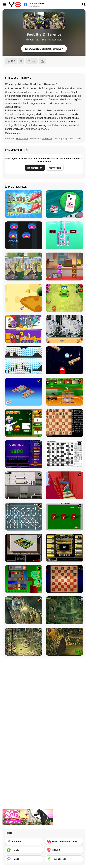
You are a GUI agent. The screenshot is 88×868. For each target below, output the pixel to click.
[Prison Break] (24, 485)
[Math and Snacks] (64, 298)
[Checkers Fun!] (64, 579)
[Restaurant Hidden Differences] (64, 329)
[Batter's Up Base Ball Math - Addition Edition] (64, 392)
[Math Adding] (24, 423)
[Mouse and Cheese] (64, 267)
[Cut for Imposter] (64, 360)
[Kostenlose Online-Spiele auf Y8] (15, 5)
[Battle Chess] (64, 423)
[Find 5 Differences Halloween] (24, 329)
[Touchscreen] (64, 859)
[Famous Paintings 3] (24, 267)
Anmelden (55, 168)
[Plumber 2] (24, 517)
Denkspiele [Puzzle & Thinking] (22, 138)
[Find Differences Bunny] (24, 204)
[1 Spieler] (24, 841)
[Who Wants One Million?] (24, 454)
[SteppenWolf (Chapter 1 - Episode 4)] (64, 642)
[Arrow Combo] (24, 235)
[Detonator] (24, 392)
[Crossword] (64, 454)
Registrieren (35, 168)
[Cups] (64, 517)
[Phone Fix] (64, 204)
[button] (13, 133)
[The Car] (24, 548)
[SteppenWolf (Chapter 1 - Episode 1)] (24, 610)
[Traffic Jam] (24, 579)
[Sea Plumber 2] (64, 235)
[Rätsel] (24, 859)
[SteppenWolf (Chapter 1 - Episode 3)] (24, 642)
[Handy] (24, 850)
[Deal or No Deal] (64, 548)
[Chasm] (64, 485)
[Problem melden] (32, 61)
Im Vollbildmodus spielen (44, 49)
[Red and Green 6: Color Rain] (24, 360)
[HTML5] (64, 850)
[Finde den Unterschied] (64, 841)
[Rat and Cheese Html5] (24, 298)
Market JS (47, 138)
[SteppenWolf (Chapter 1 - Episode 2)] (64, 610)
